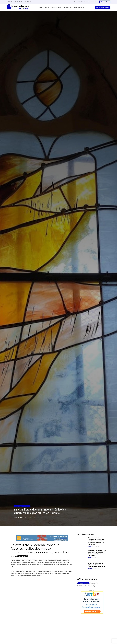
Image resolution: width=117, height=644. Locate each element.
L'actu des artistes (22, 506)
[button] (10, 2)
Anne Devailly (20, 518)
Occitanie (94, 583)
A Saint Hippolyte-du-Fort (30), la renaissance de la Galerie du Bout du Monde (97, 565)
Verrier (92, 586)
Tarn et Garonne (83, 586)
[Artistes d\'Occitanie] (18, 7)
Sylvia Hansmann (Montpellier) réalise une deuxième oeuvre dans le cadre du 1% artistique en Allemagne (96, 541)
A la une (90, 546)
